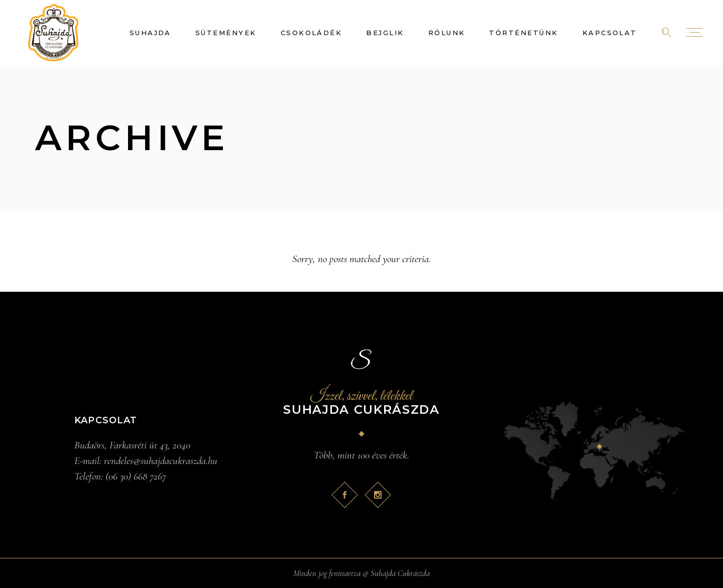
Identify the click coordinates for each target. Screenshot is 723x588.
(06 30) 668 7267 (136, 476)
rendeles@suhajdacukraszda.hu (161, 461)
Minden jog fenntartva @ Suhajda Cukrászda (361, 573)
